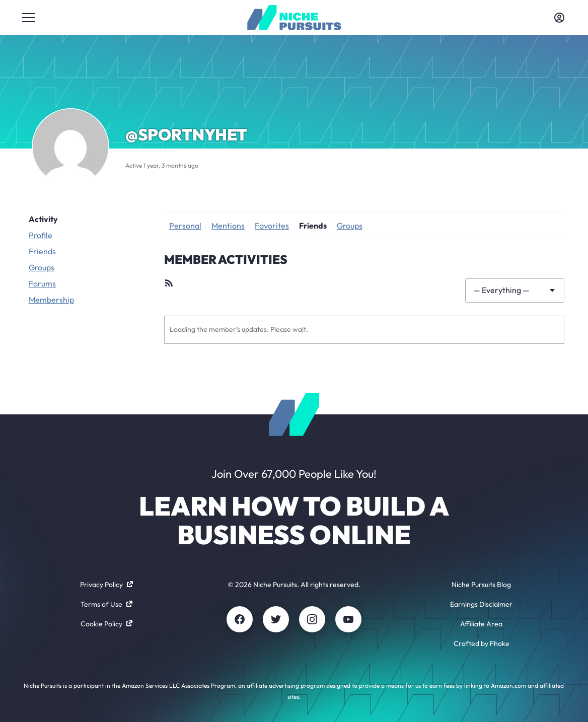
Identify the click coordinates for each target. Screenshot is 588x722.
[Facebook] (240, 619)
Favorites (272, 226)
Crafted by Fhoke (482, 643)
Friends (42, 251)
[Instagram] (312, 619)
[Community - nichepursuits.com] (294, 18)
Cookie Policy (106, 624)
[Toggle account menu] (559, 18)
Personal (185, 226)
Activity (43, 219)
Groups (42, 267)
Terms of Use (106, 604)
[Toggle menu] (29, 18)
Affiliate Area (481, 624)
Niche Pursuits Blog (481, 585)
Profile (41, 235)
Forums (42, 283)
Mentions (228, 226)
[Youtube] (348, 619)
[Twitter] (276, 619)
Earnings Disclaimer (481, 604)
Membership (51, 300)
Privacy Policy (106, 585)
